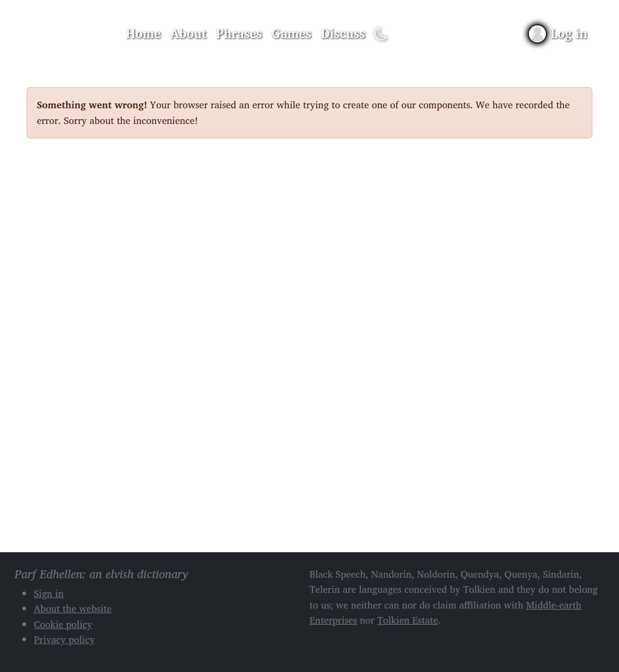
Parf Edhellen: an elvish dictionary (69, 34)
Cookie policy (63, 624)
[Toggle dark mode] (381, 34)
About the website (73, 608)
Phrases (239, 33)
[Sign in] (558, 34)
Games (291, 33)
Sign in (49, 593)
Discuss (343, 33)
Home (143, 33)
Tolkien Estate (408, 620)
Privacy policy (64, 639)
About (189, 33)
